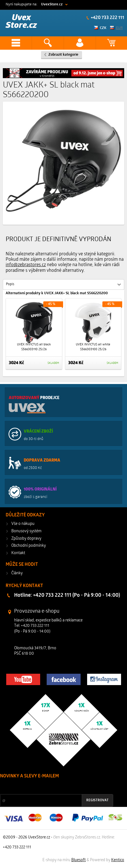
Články (17, 573)
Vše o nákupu (23, 524)
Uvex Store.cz (21, 22)
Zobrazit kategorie (63, 55)
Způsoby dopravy (26, 539)
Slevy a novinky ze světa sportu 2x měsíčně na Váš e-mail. (48, 787)
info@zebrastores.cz (26, 265)
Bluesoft (78, 860)
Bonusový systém (26, 531)
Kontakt (18, 553)
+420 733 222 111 (107, 18)
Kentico (118, 860)
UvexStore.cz (52, 4)
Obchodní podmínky (29, 546)
